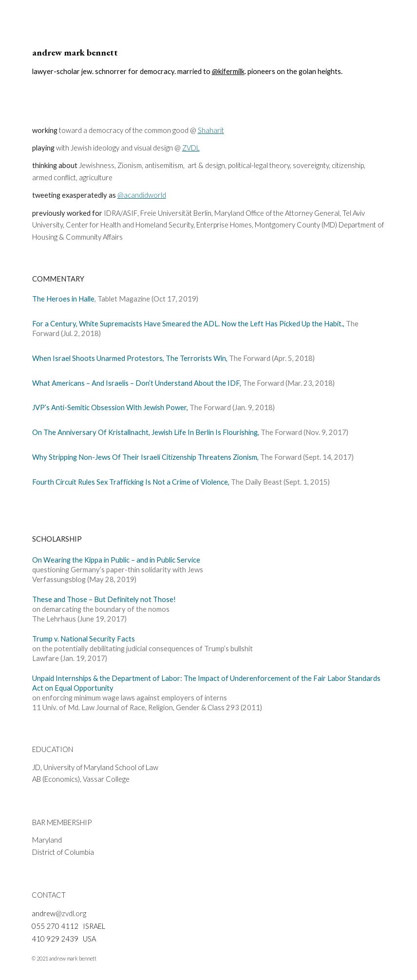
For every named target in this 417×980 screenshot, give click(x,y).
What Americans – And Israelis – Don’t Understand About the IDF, (137, 383)
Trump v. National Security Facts (84, 639)
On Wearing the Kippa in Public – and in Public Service (116, 560)
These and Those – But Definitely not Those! (104, 599)
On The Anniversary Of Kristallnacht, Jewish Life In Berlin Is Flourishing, (146, 432)
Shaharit (211, 130)
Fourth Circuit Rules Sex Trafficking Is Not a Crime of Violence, (132, 482)
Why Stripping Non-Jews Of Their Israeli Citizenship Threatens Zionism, (145, 457)
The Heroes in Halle (63, 299)
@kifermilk (228, 71)
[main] (209, 61)
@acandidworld (142, 195)
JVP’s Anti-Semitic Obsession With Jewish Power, (110, 407)
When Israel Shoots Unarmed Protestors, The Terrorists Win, (130, 358)
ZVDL (191, 148)
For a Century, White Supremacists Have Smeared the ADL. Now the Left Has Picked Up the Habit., (188, 324)
